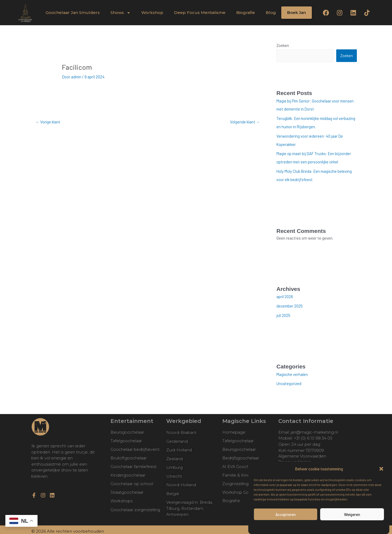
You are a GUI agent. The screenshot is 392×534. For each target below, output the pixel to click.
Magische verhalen (293, 371)
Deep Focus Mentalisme (200, 12)
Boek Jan (297, 12)
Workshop (152, 12)
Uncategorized (289, 380)
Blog (271, 12)
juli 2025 (284, 312)
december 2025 (290, 303)
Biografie (246, 12)
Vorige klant (48, 122)
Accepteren (286, 514)
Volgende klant (245, 122)
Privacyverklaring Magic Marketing (319, 526)
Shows (121, 13)
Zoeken (283, 45)
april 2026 (285, 294)
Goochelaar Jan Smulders (73, 12)
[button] (381, 469)
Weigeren (352, 514)
